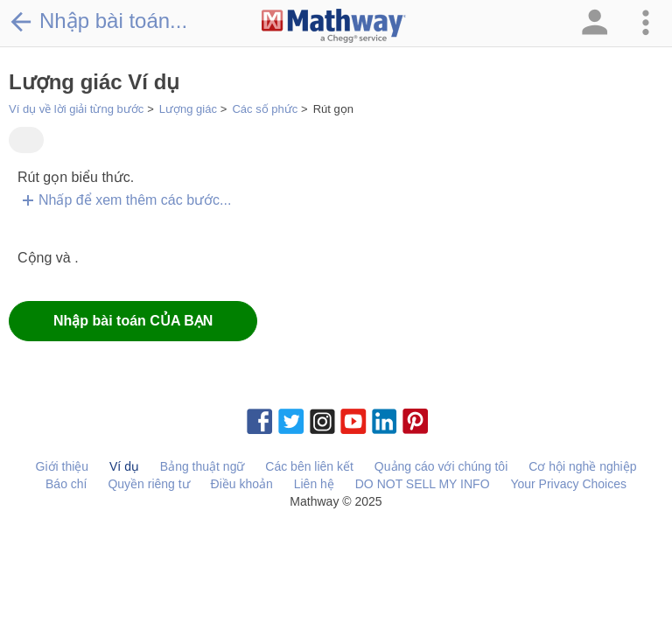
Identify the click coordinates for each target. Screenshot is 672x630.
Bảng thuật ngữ (203, 466)
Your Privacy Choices (568, 484)
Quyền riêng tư (148, 484)
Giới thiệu (63, 466)
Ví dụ (124, 466)
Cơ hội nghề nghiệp (582, 466)
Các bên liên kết (309, 466)
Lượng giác (188, 109)
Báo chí (66, 484)
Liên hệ (314, 484)
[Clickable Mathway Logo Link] (334, 26)
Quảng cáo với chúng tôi (441, 466)
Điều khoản (242, 484)
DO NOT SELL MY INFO (423, 484)
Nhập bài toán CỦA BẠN (133, 321)
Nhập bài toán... (98, 21)
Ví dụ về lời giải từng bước (76, 109)
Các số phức (265, 109)
